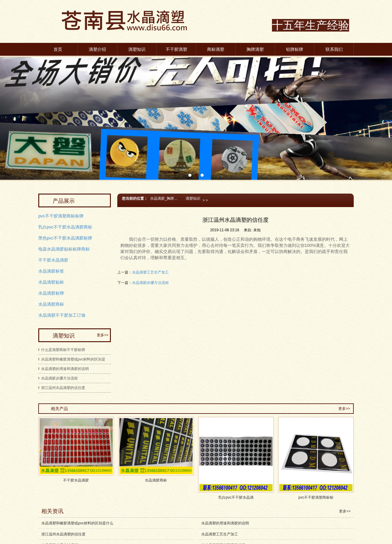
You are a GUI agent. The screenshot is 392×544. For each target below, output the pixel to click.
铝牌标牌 (295, 49)
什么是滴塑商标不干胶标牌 (63, 350)
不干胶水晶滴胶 (53, 260)
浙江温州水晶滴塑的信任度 (63, 388)
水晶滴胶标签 (51, 271)
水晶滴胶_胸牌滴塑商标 (167, 198)
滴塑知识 (137, 49)
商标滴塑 (216, 49)
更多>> (103, 335)
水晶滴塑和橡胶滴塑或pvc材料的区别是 (73, 359)
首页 (58, 49)
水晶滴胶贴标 (51, 282)
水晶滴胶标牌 (51, 293)
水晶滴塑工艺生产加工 (150, 272)
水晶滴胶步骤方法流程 (150, 283)
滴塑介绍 (97, 49)
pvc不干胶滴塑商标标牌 (61, 216)
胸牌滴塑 (255, 49)
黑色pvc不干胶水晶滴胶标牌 (65, 238)
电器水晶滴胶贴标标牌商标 (64, 249)
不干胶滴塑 (176, 49)
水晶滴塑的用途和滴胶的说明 (65, 369)
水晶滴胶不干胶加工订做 (62, 315)
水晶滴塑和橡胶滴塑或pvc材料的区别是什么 (77, 523)
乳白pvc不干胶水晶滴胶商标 (65, 227)
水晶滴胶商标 (51, 304)
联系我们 (334, 49)
